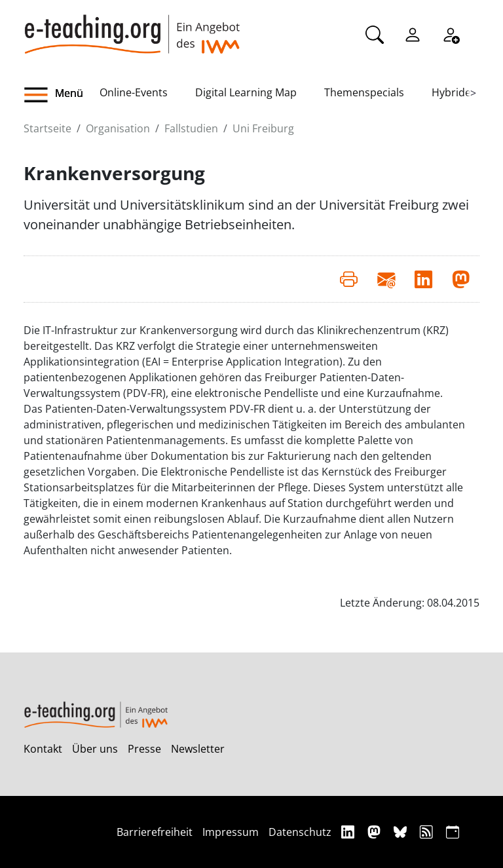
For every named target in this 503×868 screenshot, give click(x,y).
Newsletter (198, 749)
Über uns (95, 749)
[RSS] (428, 832)
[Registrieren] (451, 33)
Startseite (47, 128)
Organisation (118, 128)
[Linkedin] (349, 832)
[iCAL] (453, 832)
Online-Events (134, 92)
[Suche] (375, 33)
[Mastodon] (376, 832)
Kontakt (43, 749)
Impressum (231, 832)
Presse (144, 749)
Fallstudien (191, 128)
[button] (62, 95)
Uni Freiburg (263, 128)
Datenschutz (300, 832)
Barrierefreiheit (155, 832)
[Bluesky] (402, 832)
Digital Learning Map (246, 92)
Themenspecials (364, 92)
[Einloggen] (413, 33)
